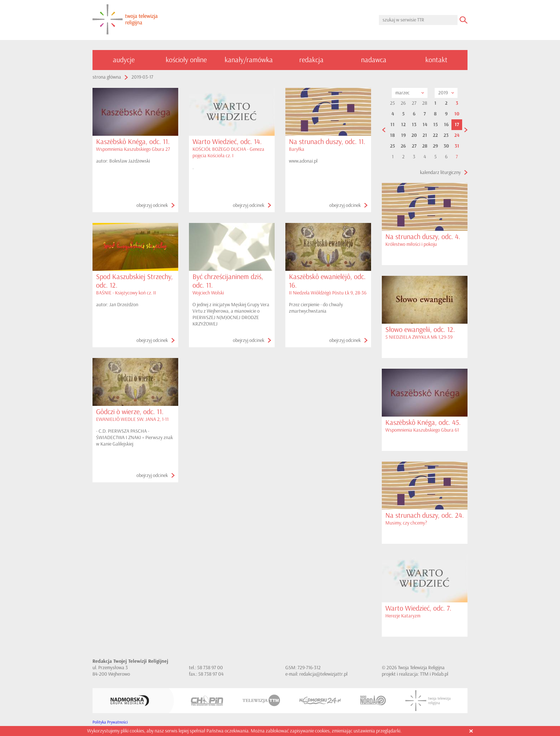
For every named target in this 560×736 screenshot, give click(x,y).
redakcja (311, 60)
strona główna (107, 77)
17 (457, 125)
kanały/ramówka (249, 60)
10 (457, 114)
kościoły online (186, 60)
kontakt (436, 60)
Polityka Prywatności (110, 722)
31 (457, 146)
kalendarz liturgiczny (440, 172)
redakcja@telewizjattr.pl (323, 674)
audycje (124, 60)
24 (457, 135)
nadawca (374, 60)
